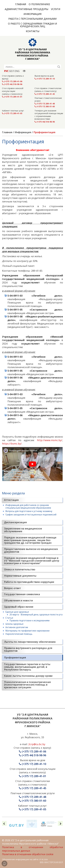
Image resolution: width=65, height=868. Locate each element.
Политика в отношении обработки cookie (28, 854)
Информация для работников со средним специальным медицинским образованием (28, 506)
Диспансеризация (15, 522)
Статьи (9, 618)
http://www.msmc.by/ (50, 440)
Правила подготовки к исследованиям (29, 620)
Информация (32, 14)
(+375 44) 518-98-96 (12, 84)
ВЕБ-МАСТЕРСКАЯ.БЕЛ (51, 862)
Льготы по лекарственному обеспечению (30, 642)
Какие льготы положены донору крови (28, 676)
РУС (6, 71)
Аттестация (11, 500)
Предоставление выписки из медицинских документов (31, 550)
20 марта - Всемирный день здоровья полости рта (36, 615)
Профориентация (15, 657)
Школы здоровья (14, 624)
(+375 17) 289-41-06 (12, 81)
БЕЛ (12, 71)
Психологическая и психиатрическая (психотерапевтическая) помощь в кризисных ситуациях (27, 685)
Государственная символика (22, 594)
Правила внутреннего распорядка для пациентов (28, 649)
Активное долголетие (17, 627)
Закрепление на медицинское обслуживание (23, 530)
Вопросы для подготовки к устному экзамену (29, 511)
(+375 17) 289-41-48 (45, 104)
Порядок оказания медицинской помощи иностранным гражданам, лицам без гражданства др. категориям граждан (30, 540)
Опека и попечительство (20, 569)
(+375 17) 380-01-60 (45, 106)
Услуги (56, 9)
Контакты (33, 31)
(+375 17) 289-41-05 (12, 113)
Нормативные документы (20, 576)
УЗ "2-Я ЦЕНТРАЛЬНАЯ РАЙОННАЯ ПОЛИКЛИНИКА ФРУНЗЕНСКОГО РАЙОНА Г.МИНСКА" (33, 54)
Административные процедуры (26, 9)
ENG (17, 71)
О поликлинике (39, 4)
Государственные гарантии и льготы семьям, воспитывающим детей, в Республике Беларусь (27, 667)
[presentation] (4, 823)
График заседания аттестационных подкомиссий (31, 515)
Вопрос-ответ (12, 588)
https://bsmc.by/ (12, 444)
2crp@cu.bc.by (37, 744)
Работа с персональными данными (32, 19)
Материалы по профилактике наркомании (27, 631)
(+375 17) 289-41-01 (12, 97)
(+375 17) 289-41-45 (45, 94)
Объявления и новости (18, 600)
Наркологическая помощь (19, 634)
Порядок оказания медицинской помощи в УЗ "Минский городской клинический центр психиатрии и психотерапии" (32, 561)
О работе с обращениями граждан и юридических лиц (32, 25)
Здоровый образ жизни (19, 607)
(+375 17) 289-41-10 (45, 79)
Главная (21, 4)
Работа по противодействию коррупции (29, 582)
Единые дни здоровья (17, 612)
